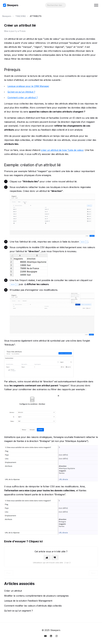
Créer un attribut (13, 591)
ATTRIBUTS (36, 16)
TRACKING (21, 16)
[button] (96, 5)
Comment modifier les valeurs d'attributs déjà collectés (33, 606)
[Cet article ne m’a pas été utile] (55, 557)
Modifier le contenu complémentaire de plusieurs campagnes (36, 596)
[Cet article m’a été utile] (47, 557)
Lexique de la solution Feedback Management (28, 601)
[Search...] (56, 5)
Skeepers (7, 16)
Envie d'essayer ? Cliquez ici (23, 541)
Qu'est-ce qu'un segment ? (18, 611)
